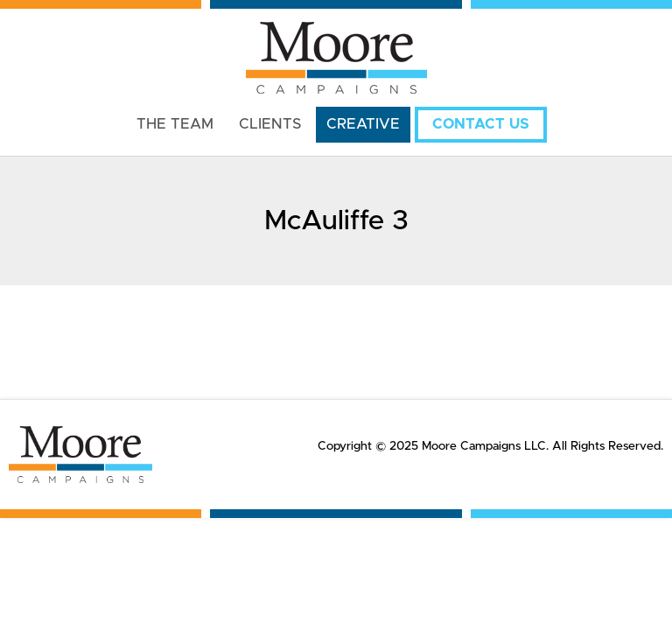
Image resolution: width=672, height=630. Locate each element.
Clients (270, 124)
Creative (363, 124)
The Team (175, 124)
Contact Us (481, 124)
